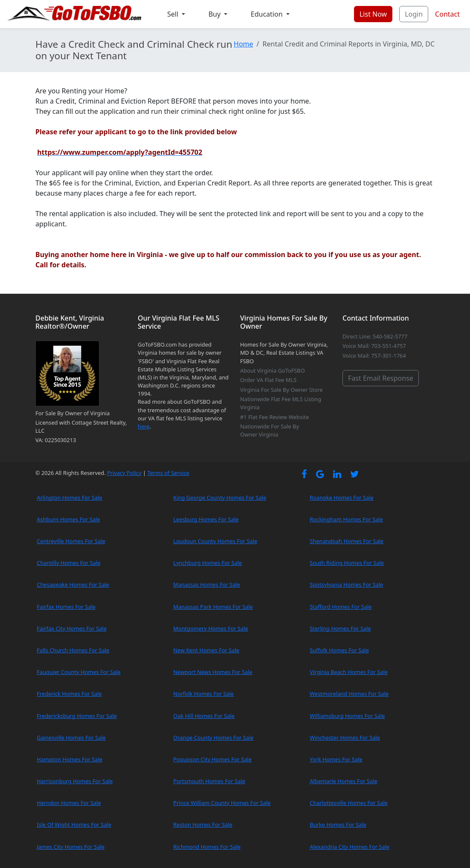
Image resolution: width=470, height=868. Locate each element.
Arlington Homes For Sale (69, 498)
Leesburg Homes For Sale (206, 519)
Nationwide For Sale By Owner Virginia (270, 430)
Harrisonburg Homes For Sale (75, 781)
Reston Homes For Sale (203, 825)
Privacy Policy (124, 473)
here (144, 426)
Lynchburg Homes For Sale (207, 563)
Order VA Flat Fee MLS (268, 380)
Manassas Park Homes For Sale (213, 607)
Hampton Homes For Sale (70, 759)
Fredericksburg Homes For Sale (77, 716)
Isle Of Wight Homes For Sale (74, 825)
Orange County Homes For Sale (213, 738)
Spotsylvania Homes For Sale (346, 584)
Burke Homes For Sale (338, 825)
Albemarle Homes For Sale (343, 781)
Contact (447, 14)
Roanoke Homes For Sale (342, 498)
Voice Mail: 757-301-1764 (374, 356)
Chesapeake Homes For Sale (73, 584)
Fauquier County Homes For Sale (78, 672)
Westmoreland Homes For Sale (349, 694)
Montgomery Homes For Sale (210, 628)
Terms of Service (168, 473)
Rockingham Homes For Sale (346, 519)
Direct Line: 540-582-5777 (375, 336)
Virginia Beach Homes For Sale (349, 672)
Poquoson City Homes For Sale (212, 759)
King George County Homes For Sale (220, 498)
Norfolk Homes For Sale (203, 694)
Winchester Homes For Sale (345, 738)
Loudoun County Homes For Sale (215, 541)
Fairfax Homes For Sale (66, 607)
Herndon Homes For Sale (69, 803)
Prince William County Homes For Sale (222, 803)
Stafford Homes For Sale (341, 607)
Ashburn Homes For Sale (68, 519)
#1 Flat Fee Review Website (274, 417)
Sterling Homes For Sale (340, 628)
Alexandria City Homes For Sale (350, 847)
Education (268, 14)
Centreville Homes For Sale (71, 541)
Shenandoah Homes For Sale (347, 541)
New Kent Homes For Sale (206, 650)
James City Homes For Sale (71, 847)
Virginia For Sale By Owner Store (281, 390)
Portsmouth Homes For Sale (209, 781)
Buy (216, 14)
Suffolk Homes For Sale (339, 650)
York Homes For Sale (336, 759)
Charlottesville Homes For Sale (349, 803)
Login (414, 14)
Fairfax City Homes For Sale (72, 628)
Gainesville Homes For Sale (71, 738)
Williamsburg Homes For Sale (347, 716)
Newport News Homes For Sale (213, 672)
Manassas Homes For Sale (206, 584)
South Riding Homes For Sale (347, 563)
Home (244, 44)
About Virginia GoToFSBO (273, 370)
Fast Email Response (381, 378)
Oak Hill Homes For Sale (204, 716)
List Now (373, 14)
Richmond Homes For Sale (207, 847)
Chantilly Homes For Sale (68, 563)
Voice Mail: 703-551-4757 (374, 346)
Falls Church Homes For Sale (73, 650)
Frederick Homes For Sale (69, 694)
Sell (174, 14)
